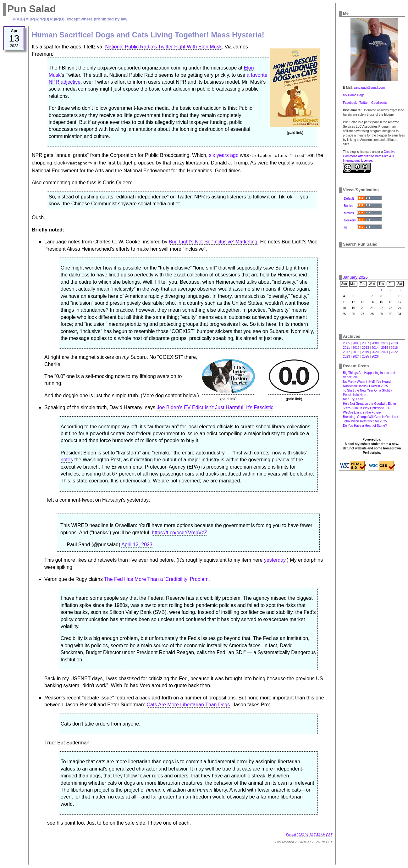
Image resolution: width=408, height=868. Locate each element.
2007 (366, 343)
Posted (309, 834)
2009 (385, 343)
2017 (346, 352)
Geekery (350, 220)
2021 (385, 352)
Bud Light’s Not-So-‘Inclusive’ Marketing (213, 240)
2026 (375, 356)
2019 (366, 352)
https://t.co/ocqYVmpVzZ (179, 531)
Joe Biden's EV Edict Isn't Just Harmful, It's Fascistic (215, 406)
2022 (394, 352)
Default (349, 199)
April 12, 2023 (137, 543)
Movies (349, 213)
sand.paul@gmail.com (369, 88)
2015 (385, 348)
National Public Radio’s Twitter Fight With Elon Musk (163, 47)
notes (67, 458)
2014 (375, 348)
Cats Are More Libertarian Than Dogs (188, 703)
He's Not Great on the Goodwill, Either (369, 404)
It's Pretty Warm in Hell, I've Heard (367, 382)
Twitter (364, 103)
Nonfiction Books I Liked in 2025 (365, 386)
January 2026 (355, 277)
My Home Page (354, 95)
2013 (366, 348)
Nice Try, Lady (353, 399)
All (346, 228)
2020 (375, 352)
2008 (375, 343)
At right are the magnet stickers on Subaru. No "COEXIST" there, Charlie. (188, 317)
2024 (356, 356)
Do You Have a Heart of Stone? (365, 426)
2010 (394, 343)
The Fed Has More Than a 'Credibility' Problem (156, 578)
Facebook (350, 103)
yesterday (275, 559)
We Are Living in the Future (362, 412)
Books (348, 206)
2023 (346, 356)
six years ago (224, 155)
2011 (346, 348)
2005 (346, 343)
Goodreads (379, 103)
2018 (356, 352)
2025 (366, 356)
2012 (356, 348)
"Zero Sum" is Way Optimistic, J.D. (367, 408)
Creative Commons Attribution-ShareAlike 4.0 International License (369, 156)
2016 (394, 348)
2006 (356, 343)
